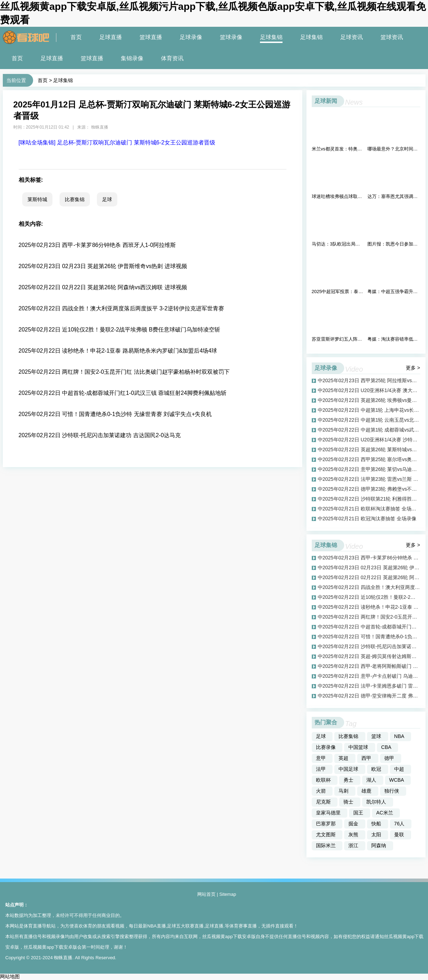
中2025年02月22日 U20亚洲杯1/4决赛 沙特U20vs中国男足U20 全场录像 (369, 440)
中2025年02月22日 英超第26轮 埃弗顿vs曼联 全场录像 (369, 400)
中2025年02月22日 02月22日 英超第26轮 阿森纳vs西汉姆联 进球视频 (369, 577)
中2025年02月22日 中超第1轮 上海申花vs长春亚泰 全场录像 (369, 410)
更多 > (413, 368)
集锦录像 (132, 58)
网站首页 (206, 894)
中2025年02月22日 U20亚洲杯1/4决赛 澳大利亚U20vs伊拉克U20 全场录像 (369, 390)
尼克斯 (323, 802)
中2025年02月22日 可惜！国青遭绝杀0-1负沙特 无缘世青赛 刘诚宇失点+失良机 (369, 637)
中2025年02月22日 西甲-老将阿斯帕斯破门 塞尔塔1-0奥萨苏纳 (369, 666)
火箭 (321, 791)
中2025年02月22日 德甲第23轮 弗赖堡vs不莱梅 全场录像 (369, 489)
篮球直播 (151, 37)
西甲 (366, 758)
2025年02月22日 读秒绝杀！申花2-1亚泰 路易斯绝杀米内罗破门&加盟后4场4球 (118, 351)
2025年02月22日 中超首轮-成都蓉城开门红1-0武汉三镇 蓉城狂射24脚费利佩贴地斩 (123, 393)
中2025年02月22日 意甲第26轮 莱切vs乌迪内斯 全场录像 (369, 469)
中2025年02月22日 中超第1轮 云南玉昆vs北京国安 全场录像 (369, 420)
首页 (76, 37)
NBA (399, 736)
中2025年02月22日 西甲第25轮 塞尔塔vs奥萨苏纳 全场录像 (369, 459)
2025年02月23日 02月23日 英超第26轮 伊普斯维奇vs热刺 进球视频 (103, 266)
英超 (343, 758)
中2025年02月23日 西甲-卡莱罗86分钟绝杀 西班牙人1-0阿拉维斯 (369, 558)
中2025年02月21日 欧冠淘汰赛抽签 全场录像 (367, 519)
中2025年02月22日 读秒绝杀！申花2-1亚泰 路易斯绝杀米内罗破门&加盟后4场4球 (369, 607)
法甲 (321, 769)
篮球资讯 (392, 37)
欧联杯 (323, 780)
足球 (107, 199)
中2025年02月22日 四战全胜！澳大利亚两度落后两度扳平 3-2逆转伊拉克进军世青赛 (369, 587)
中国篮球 (358, 747)
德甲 (389, 758)
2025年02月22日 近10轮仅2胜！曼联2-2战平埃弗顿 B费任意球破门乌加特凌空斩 (120, 330)
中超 (399, 769)
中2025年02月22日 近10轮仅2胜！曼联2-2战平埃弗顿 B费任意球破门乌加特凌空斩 (369, 597)
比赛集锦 (75, 199)
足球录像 (191, 37)
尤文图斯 (326, 835)
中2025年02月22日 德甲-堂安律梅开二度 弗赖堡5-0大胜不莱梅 (369, 696)
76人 (399, 824)
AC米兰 (384, 813)
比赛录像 (326, 747)
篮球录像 (231, 37)
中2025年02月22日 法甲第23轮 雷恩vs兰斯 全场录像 (369, 479)
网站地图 (10, 976)
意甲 (321, 758)
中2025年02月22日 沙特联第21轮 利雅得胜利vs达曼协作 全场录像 (369, 499)
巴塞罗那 (326, 824)
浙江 (353, 845)
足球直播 (111, 37)
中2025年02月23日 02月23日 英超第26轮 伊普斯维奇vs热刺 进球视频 (369, 567)
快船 (376, 824)
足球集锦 (271, 37)
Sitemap (228, 894)
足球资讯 (352, 37)
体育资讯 (172, 58)
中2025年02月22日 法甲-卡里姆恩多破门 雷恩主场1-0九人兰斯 (369, 686)
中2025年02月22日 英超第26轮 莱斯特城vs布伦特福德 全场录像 (369, 449)
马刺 (343, 791)
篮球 (376, 736)
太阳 (376, 835)
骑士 (348, 802)
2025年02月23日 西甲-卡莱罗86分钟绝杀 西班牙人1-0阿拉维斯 (97, 245)
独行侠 (392, 791)
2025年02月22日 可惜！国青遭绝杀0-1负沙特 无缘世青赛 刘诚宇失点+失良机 (115, 414)
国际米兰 (326, 845)
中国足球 (348, 769)
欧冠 (376, 769)
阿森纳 (379, 845)
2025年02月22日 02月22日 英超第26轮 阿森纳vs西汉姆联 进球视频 (103, 287)
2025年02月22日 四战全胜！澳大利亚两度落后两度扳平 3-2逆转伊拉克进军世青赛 (121, 308)
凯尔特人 (376, 802)
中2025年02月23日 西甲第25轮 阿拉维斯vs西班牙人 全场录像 (369, 380)
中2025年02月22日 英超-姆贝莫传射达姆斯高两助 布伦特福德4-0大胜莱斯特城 (369, 656)
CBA (386, 747)
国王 (358, 813)
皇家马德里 (328, 813)
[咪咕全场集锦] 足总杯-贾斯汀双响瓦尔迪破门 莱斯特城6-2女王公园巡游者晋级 (117, 142)
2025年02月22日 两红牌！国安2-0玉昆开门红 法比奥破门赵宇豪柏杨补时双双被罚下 (124, 372)
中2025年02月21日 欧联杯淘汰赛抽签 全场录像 (369, 509)
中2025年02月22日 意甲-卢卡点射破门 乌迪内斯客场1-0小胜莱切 (369, 676)
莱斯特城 (37, 199)
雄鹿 (366, 791)
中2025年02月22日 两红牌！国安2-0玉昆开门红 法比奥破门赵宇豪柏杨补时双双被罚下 (369, 617)
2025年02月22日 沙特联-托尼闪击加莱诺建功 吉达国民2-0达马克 (100, 435)
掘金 (353, 824)
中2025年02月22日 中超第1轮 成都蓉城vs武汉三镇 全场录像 (369, 430)
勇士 (348, 780)
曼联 (399, 835)
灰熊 (353, 835)
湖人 (371, 780)
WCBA (396, 780)
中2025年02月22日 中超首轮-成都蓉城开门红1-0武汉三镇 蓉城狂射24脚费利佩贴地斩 (369, 627)
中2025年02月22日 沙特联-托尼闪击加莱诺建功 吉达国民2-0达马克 (369, 646)
